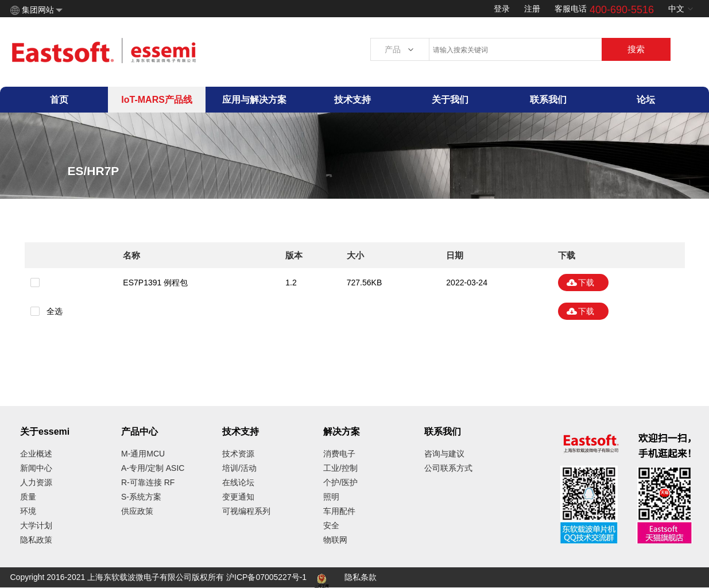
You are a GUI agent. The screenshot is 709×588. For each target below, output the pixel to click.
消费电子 (339, 454)
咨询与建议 (444, 454)
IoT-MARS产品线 (157, 100)
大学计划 (36, 525)
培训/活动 (239, 468)
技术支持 (352, 100)
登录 (502, 9)
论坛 (646, 100)
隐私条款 (361, 577)
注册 (532, 9)
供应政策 (137, 511)
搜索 (636, 49)
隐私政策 (36, 540)
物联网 (335, 540)
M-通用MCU (143, 454)
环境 (28, 511)
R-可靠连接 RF (148, 482)
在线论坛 (238, 482)
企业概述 (36, 454)
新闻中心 (36, 468)
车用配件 (339, 511)
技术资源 (238, 454)
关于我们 (450, 100)
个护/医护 (340, 482)
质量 (28, 497)
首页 (59, 100)
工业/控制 (340, 468)
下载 (586, 283)
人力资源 (36, 482)
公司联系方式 (448, 468)
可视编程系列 (246, 511)
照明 (331, 497)
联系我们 (548, 100)
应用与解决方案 (254, 100)
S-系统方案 (141, 497)
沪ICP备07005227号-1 (266, 577)
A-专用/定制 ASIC (153, 468)
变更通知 (238, 497)
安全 (331, 525)
